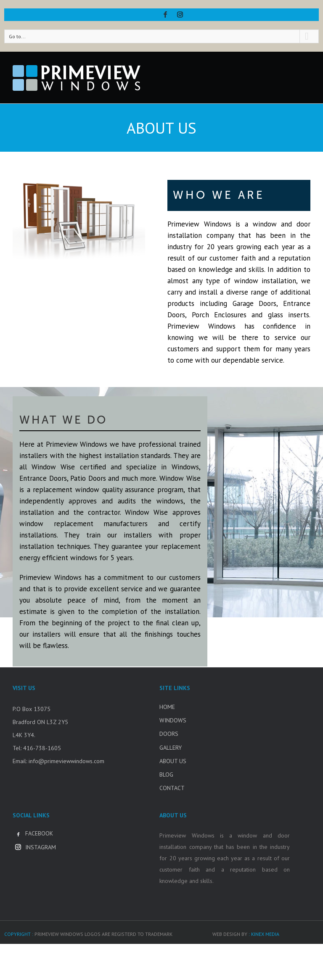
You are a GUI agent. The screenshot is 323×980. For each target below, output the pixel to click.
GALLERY (171, 748)
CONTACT (172, 788)
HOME (167, 707)
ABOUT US (173, 761)
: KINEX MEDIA (264, 934)
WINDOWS (173, 720)
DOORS (169, 734)
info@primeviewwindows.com (66, 761)
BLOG (166, 775)
